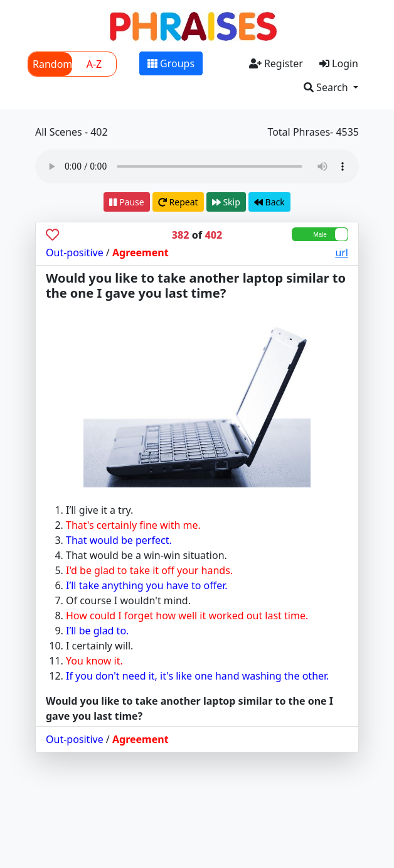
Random (52, 64)
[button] (331, 87)
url (342, 252)
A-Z (94, 64)
